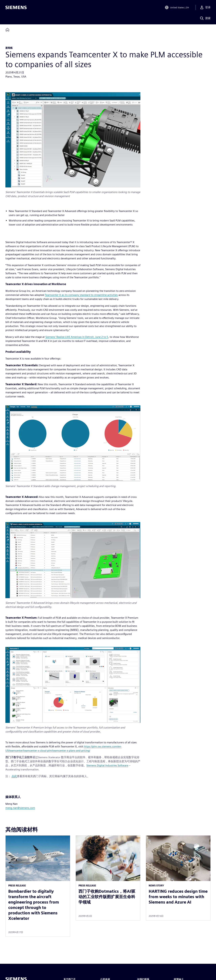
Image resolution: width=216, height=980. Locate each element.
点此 (14, 776)
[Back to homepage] (7, 30)
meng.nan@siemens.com (20, 808)
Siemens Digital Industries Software (107, 765)
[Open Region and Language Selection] (177, 7)
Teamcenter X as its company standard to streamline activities (81, 295)
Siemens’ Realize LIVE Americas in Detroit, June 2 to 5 (77, 337)
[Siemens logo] (16, 7)
